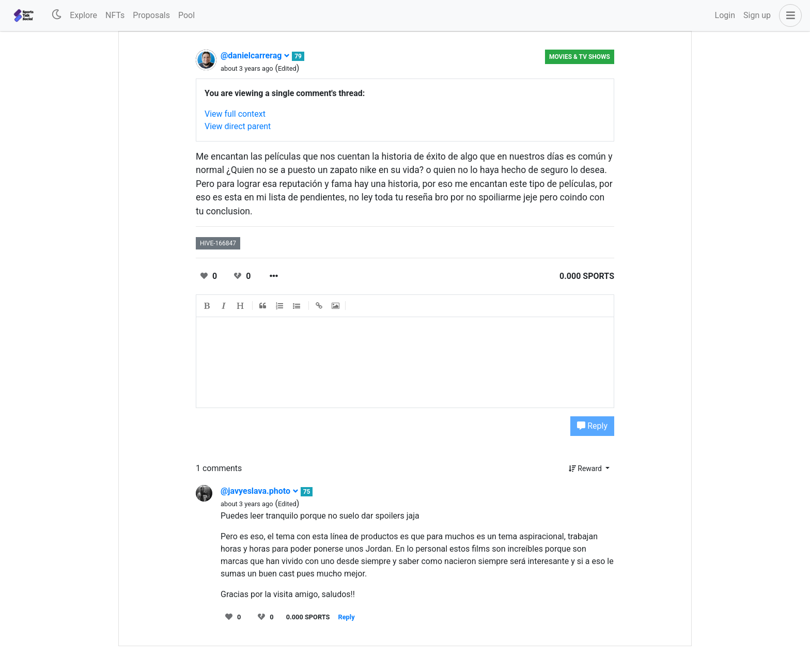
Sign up (757, 15)
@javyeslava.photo (260, 491)
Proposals (151, 15)
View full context (235, 114)
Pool (186, 15)
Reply (592, 426)
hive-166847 (218, 243)
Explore (83, 15)
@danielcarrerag (255, 56)
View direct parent (238, 126)
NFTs (115, 15)
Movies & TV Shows (580, 57)
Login (725, 15)
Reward (586, 468)
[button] (788, 15)
